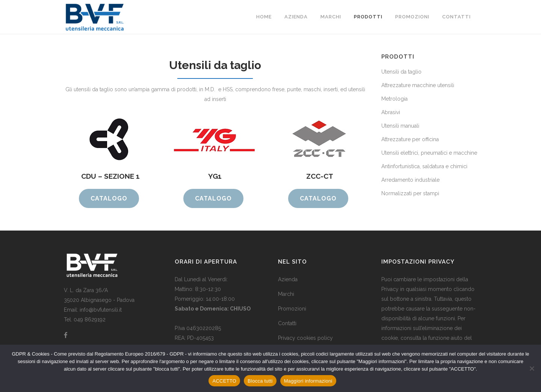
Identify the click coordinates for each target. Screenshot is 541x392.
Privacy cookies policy (305, 338)
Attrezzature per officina (410, 139)
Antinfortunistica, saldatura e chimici (424, 166)
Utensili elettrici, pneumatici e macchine (429, 153)
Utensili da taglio (401, 72)
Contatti (287, 323)
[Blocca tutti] (532, 368)
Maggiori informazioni (308, 381)
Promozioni (292, 309)
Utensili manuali (400, 126)
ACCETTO (224, 381)
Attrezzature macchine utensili (418, 85)
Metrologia (394, 99)
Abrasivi (391, 112)
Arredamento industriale (410, 180)
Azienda (288, 279)
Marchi (286, 294)
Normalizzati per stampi (410, 193)
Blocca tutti (260, 381)
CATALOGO (109, 198)
